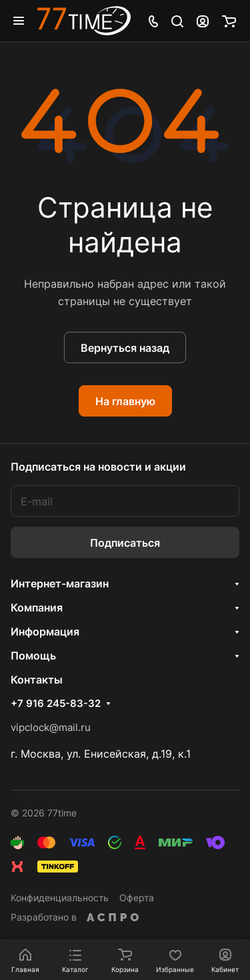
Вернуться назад (125, 348)
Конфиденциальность (60, 898)
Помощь (33, 656)
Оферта (137, 898)
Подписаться (125, 543)
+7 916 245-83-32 (56, 704)
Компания (37, 607)
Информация (45, 632)
